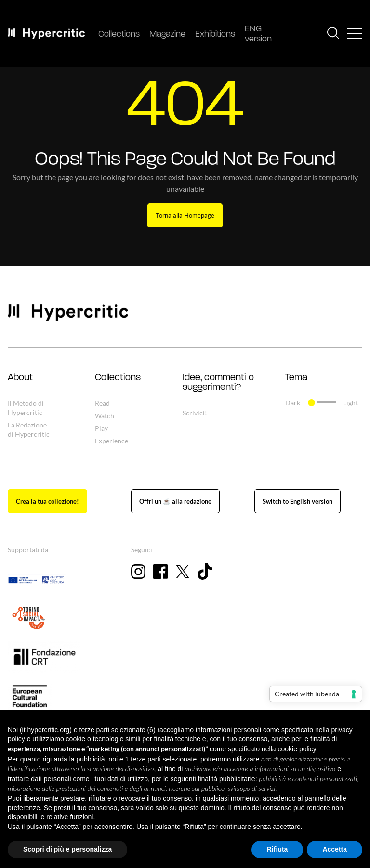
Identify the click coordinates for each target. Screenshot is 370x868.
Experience (112, 441)
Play (101, 428)
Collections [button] (118, 378)
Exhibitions (215, 34)
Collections (119, 34)
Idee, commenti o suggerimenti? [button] (218, 383)
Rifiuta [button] (277, 849)
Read (102, 403)
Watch (105, 416)
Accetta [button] (335, 849)
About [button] (20, 378)
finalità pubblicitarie (227, 779)
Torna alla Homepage (185, 215)
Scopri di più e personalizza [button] (67, 849)
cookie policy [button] (297, 749)
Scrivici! (195, 413)
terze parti (145, 759)
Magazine (167, 34)
